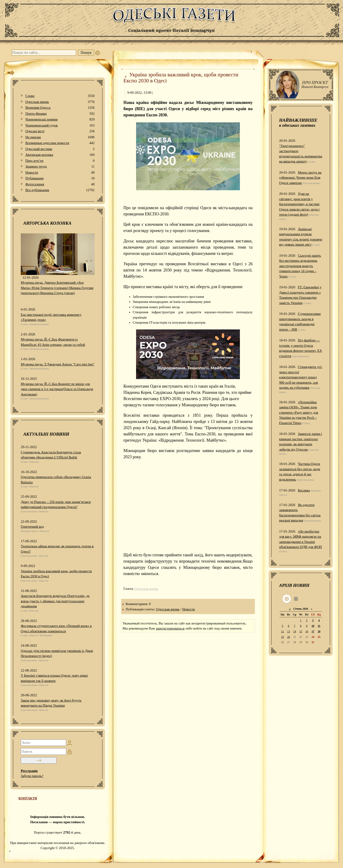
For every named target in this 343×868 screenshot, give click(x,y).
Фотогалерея (60, 184)
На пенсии (60, 137)
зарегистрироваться (170, 628)
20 (289, 637)
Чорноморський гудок (60, 125)
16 (307, 631)
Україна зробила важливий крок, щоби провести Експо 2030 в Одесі (56, 574)
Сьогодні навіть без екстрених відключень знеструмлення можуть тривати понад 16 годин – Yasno (300, 266)
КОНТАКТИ (28, 798)
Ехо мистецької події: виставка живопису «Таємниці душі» (51, 317)
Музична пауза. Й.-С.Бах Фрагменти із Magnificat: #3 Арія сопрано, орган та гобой (53, 342)
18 (319, 631)
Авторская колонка (60, 155)
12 (283, 631)
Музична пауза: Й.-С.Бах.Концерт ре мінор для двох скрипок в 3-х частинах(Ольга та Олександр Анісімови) (57, 389)
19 (283, 637)
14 (295, 631)
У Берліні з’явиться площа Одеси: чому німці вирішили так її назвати (54, 678)
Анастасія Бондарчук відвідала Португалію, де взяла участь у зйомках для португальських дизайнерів (55, 601)
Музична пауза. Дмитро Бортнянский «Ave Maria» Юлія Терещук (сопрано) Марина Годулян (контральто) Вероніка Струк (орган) (57, 288)
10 (313, 626)
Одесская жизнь (60, 102)
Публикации (60, 178)
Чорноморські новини (60, 119)
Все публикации (60, 190)
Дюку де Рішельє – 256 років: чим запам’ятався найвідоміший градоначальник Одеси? (56, 505)
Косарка (304, 490)
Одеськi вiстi (60, 131)
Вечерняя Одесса (60, 108)
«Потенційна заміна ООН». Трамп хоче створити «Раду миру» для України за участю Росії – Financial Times (299, 413)
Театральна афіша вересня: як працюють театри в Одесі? (57, 549)
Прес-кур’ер (60, 161)
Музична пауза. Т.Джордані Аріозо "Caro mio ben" (58, 364)
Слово (60, 96)
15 (301, 631)
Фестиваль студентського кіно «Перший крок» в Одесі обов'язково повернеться (56, 628)
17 (313, 631)
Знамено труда (60, 167)
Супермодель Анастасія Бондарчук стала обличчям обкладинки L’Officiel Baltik (51, 455)
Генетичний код (32, 527)
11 (319, 626)
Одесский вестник (60, 149)
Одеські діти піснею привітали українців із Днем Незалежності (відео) (57, 653)
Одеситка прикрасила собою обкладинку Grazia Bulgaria (56, 480)
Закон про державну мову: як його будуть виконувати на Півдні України (51, 703)
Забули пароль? (32, 776)
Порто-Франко (60, 114)
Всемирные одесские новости (60, 143)
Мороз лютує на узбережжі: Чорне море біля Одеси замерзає (300, 178)
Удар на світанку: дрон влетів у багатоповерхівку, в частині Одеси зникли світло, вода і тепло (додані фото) (299, 204)
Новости (60, 173)
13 (289, 631)
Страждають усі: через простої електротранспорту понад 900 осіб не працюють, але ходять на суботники (301, 377)
